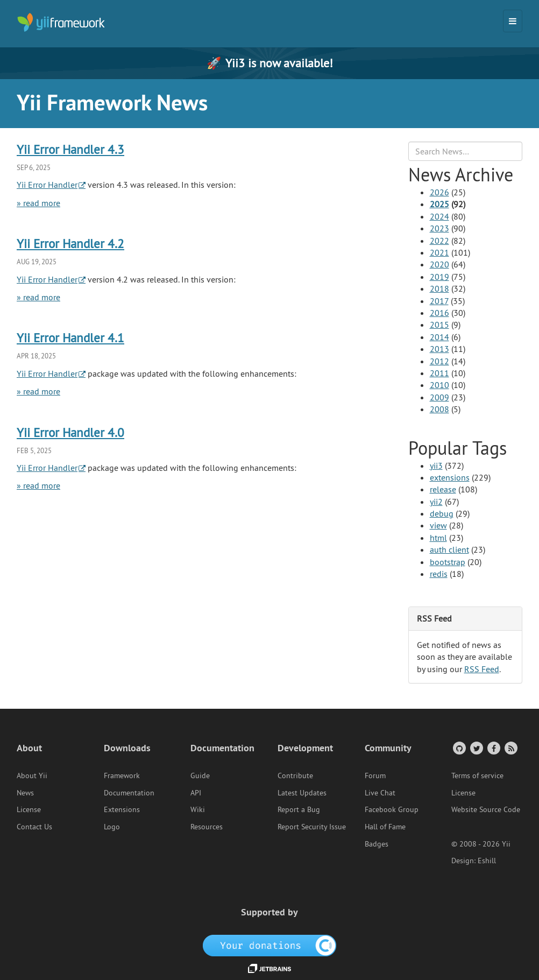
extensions (450, 477)
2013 (439, 349)
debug (442, 513)
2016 (439, 313)
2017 (439, 301)
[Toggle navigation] (513, 21)
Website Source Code (486, 809)
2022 (439, 241)
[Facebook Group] (493, 748)
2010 (439, 385)
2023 (439, 228)
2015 (439, 325)
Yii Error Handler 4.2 (70, 244)
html (438, 538)
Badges (377, 844)
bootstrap (448, 562)
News (25, 793)
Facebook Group (392, 809)
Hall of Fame (385, 827)
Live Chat (380, 793)
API (196, 793)
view (438, 525)
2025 (439, 204)
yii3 (436, 466)
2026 (439, 192)
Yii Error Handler (47, 185)
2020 (439, 264)
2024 (439, 216)
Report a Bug (299, 809)
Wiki (198, 809)
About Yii (32, 775)
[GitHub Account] (459, 748)
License (29, 809)
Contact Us (34, 827)
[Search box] (466, 151)
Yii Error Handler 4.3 (70, 149)
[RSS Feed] (510, 748)
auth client (449, 549)
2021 (439, 252)
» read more (38, 203)
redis (439, 574)
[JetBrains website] (269, 968)
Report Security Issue (312, 827)
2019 (439, 277)
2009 (439, 397)
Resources (207, 827)
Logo (112, 827)
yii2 (436, 502)
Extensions (122, 809)
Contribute (295, 775)
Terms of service (477, 775)
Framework (122, 775)
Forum (375, 775)
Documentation (129, 793)
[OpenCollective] (270, 944)
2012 (439, 361)
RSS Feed (482, 669)
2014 (439, 337)
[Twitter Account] (476, 748)
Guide (200, 775)
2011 (439, 373)
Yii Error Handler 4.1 (70, 338)
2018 (439, 288)
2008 (439, 409)
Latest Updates (302, 793)
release (443, 489)
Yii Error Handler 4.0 (70, 432)
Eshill (487, 861)
